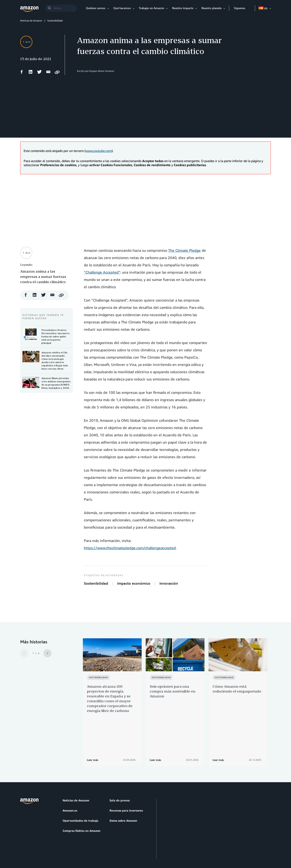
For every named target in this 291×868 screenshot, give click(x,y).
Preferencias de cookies (136, 846)
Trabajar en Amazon (151, 8)
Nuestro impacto (183, 8)
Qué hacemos (122, 8)
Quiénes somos (96, 8)
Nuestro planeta (211, 8)
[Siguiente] (47, 653)
